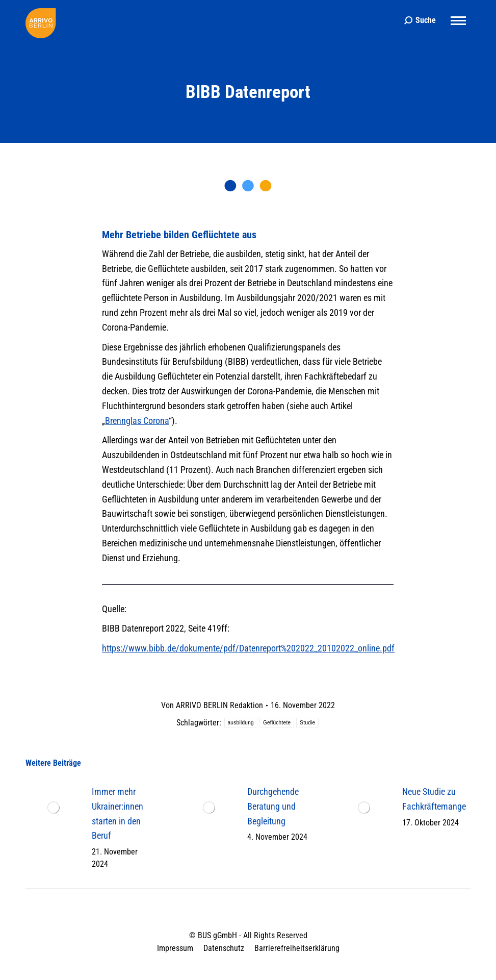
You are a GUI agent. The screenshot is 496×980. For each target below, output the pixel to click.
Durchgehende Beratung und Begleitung (273, 806)
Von (212, 705)
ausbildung (241, 723)
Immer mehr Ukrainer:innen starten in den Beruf (118, 813)
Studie (307, 723)
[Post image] (54, 808)
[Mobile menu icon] (458, 21)
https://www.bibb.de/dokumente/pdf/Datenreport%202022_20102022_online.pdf (248, 648)
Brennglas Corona (137, 421)
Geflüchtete (277, 723)
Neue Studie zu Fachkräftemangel (435, 799)
